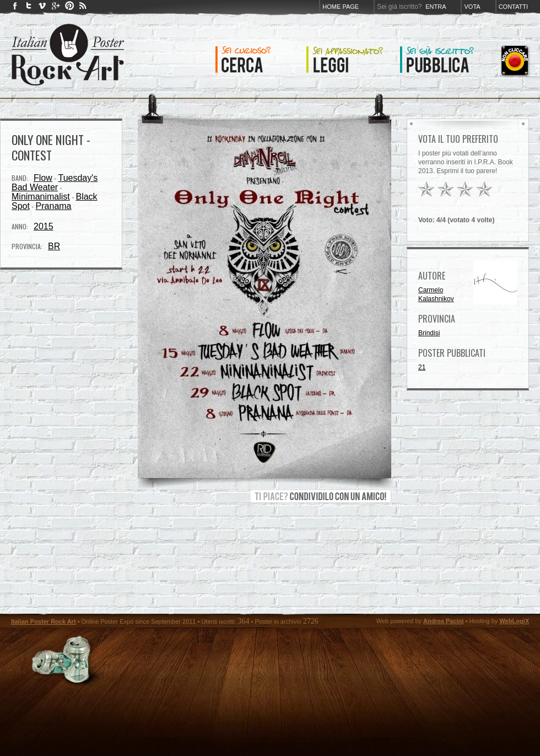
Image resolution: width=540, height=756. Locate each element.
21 (422, 367)
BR (54, 246)
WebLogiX (514, 621)
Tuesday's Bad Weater (55, 183)
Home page (341, 7)
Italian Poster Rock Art (44, 621)
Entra (436, 7)
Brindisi (429, 333)
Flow (43, 178)
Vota (472, 7)
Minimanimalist (41, 197)
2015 (44, 226)
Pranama (54, 206)
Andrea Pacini (443, 621)
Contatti (513, 7)
